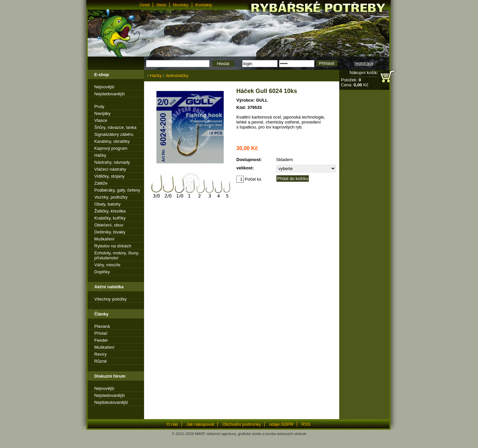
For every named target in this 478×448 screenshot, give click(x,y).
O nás (172, 424)
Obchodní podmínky (242, 424)
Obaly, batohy (107, 204)
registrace (364, 63)
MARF (200, 434)
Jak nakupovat (200, 424)
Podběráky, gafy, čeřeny (117, 190)
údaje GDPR (281, 424)
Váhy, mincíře (107, 265)
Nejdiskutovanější (111, 402)
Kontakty (204, 5)
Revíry (101, 354)
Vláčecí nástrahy (110, 169)
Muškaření (104, 239)
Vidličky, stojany (109, 176)
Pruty (99, 106)
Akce (161, 5)
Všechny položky (111, 299)
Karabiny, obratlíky (112, 141)
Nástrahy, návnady (112, 162)
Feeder (101, 340)
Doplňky (102, 272)
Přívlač (101, 333)
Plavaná (102, 326)
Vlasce (101, 120)
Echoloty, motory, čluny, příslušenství (117, 255)
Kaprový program (111, 148)
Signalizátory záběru (114, 134)
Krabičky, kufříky (110, 218)
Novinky (181, 5)
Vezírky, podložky (111, 197)
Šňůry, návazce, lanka (115, 127)
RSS (306, 424)
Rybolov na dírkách (113, 246)
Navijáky (102, 113)
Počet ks (249, 179)
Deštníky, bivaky (110, 232)
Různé (101, 361)
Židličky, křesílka (110, 211)
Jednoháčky (177, 76)
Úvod (144, 5)
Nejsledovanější (110, 94)
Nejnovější (104, 87)
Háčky (100, 155)
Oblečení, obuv (109, 225)
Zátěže (101, 183)
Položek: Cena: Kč (355, 82)
